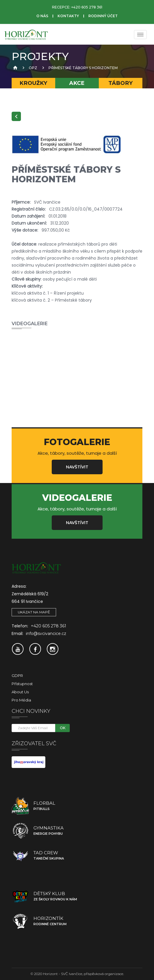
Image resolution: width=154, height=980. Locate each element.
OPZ (33, 68)
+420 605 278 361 (87, 7)
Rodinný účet (103, 16)
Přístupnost (22, 684)
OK (63, 728)
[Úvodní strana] (15, 68)
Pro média (21, 700)
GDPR (17, 675)
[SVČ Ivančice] (26, 34)
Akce (77, 83)
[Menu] (140, 35)
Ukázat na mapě (34, 612)
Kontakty (68, 16)
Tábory (121, 83)
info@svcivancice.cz (46, 633)
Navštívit (77, 467)
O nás (42, 16)
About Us (20, 692)
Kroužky (33, 83)
